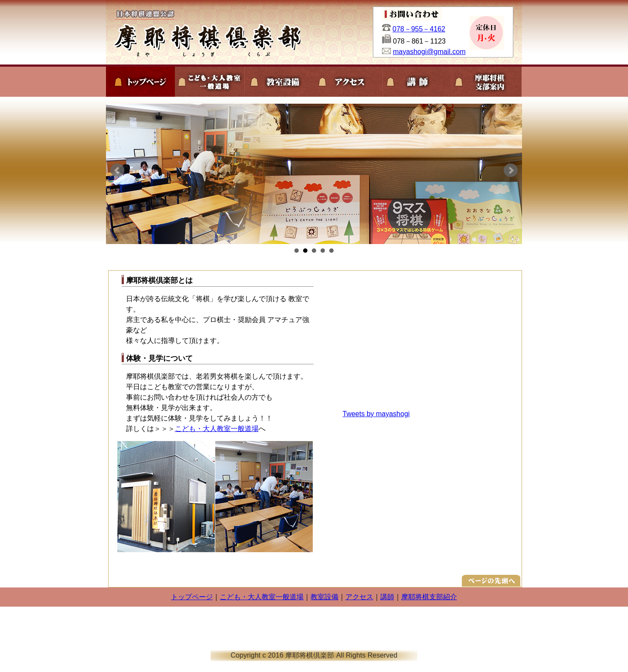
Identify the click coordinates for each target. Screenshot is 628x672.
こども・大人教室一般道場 (217, 429)
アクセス (359, 597)
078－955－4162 (419, 29)
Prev (117, 170)
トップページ (192, 597)
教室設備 (324, 597)
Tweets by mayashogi (376, 414)
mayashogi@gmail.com (429, 52)
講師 (387, 597)
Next (511, 170)
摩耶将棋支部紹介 (429, 597)
